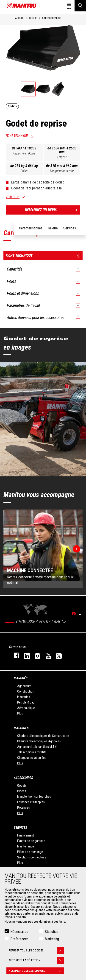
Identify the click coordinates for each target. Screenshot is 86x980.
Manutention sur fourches (34, 797)
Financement (26, 835)
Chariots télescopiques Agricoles (39, 741)
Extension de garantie (31, 841)
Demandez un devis (53, 210)
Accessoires (23, 778)
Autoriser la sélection (36, 960)
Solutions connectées (32, 857)
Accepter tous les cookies (36, 971)
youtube (46, 655)
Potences (24, 807)
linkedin (25, 655)
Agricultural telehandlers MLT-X (37, 747)
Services (20, 828)
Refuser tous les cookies (36, 951)
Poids (24, 171)
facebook (14, 655)
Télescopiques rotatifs (32, 752)
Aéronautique (26, 708)
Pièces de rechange (30, 852)
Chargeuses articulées (32, 758)
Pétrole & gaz (26, 702)
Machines (21, 728)
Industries (24, 697)
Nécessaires (19, 932)
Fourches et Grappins (31, 802)
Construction (26, 691)
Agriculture (24, 686)
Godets (22, 786)
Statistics (51, 932)
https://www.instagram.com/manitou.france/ (35, 655)
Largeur (62, 157)
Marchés (21, 678)
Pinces (22, 791)
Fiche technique (17, 136)
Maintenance (26, 846)
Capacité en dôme (24, 153)
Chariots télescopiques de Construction (43, 736)
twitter (57, 655)
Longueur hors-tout (62, 171)
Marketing (52, 939)
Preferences (19, 939)
